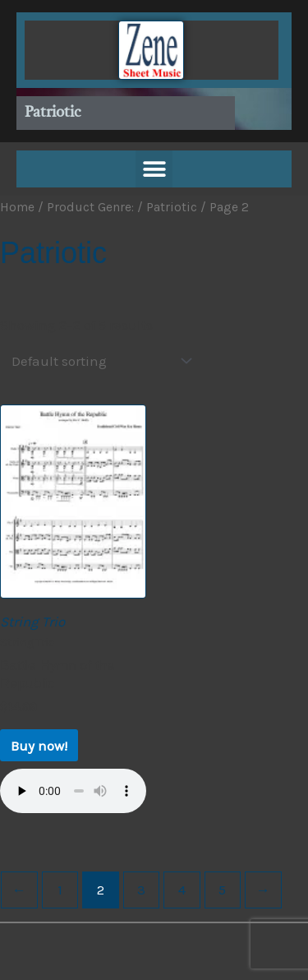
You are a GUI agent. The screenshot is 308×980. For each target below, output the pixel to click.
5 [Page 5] (222, 890)
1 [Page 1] (60, 890)
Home (17, 207)
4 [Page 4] (182, 890)
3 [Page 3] (141, 890)
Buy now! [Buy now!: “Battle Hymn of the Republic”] (39, 746)
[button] (154, 169)
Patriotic (172, 207)
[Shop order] (98, 361)
